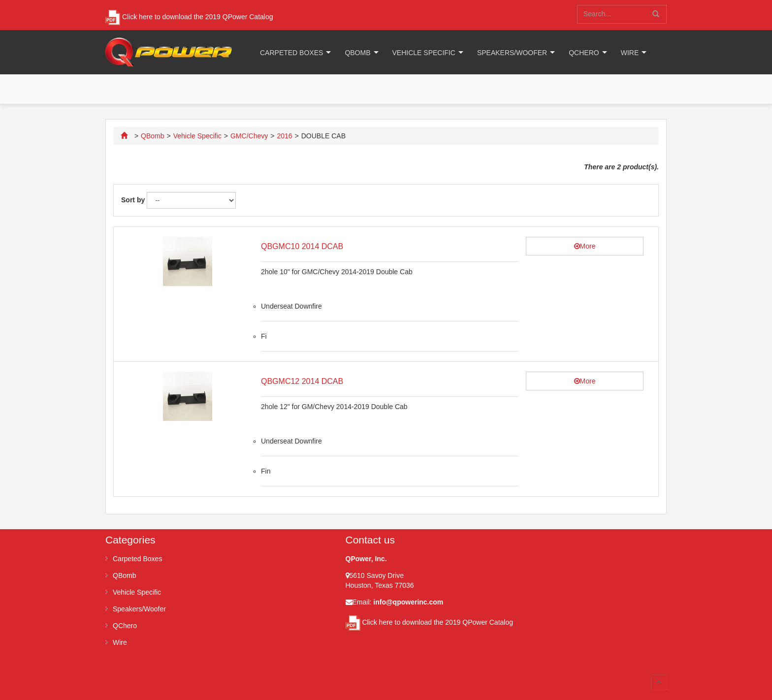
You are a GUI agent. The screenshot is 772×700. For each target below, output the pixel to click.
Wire (630, 53)
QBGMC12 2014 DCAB (302, 381)
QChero (584, 53)
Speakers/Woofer (512, 53)
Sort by (133, 200)
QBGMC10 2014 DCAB (302, 246)
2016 (284, 136)
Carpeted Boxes (291, 53)
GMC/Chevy (249, 136)
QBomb (357, 53)
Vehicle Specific (424, 53)
